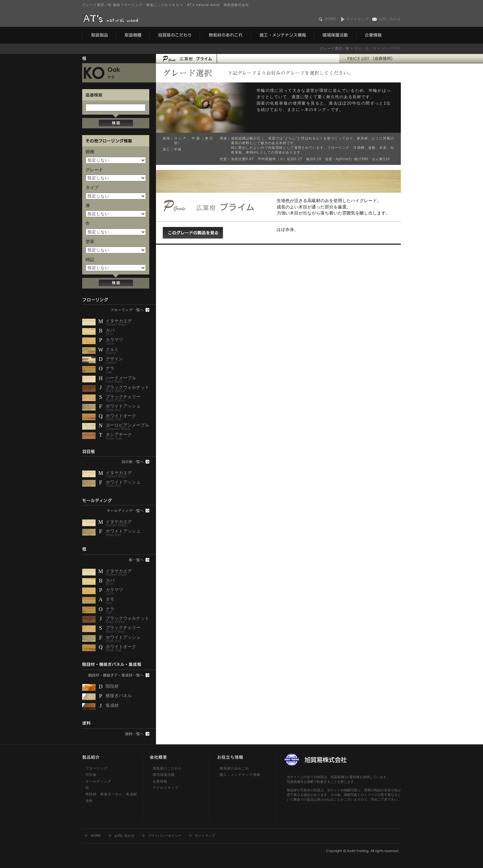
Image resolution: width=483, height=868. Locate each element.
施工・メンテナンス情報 (240, 775)
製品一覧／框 (366, 48)
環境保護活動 (164, 775)
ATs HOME (391, 48)
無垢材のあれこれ (234, 768)
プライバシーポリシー (165, 836)
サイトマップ (358, 19)
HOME (331, 19)
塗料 (89, 801)
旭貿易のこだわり (167, 768)
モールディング (98, 781)
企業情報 (160, 781)
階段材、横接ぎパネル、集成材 (111, 794)
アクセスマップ (166, 788)
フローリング (97, 768)
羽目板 (91, 775)
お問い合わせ (390, 19)
